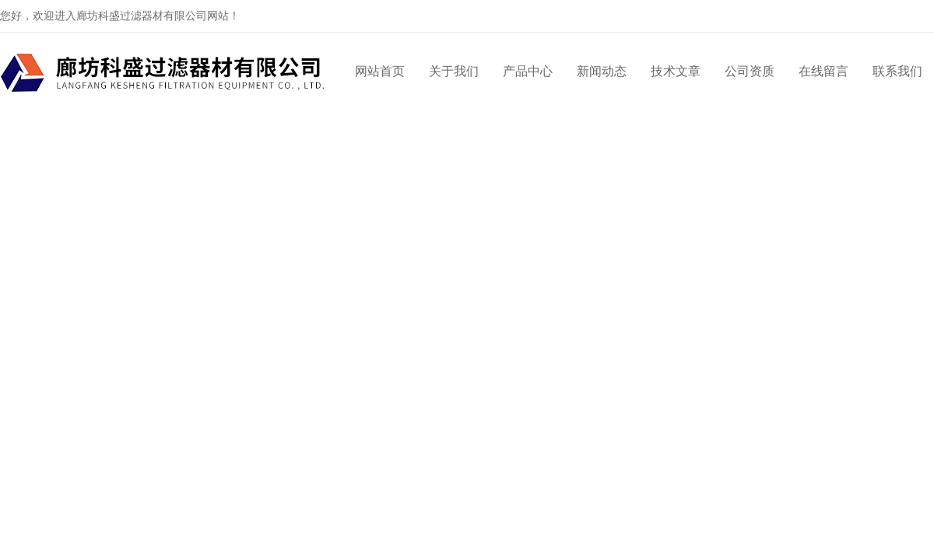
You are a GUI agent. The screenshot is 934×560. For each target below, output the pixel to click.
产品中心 (528, 71)
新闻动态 (602, 71)
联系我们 (897, 71)
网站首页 (380, 71)
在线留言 (823, 71)
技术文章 (676, 71)
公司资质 (750, 71)
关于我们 (454, 71)
